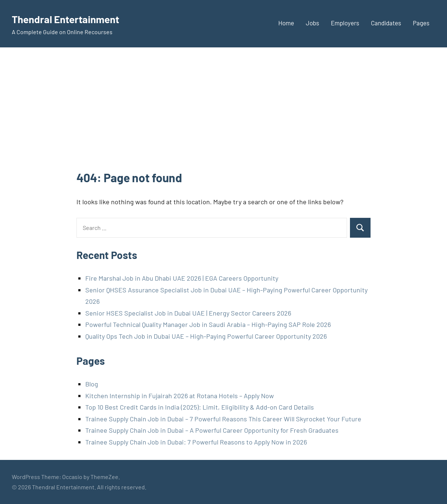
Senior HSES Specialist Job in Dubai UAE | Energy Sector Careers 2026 (188, 313)
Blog (92, 384)
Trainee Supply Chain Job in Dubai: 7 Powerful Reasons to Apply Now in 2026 (196, 442)
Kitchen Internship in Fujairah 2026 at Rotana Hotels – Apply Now (180, 396)
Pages (421, 23)
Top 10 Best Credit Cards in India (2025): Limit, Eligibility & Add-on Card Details (200, 407)
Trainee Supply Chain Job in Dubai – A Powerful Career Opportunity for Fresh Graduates (212, 430)
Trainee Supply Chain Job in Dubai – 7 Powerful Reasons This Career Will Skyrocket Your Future (223, 419)
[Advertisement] (223, 114)
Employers (345, 23)
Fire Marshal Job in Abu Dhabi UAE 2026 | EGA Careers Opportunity (182, 278)
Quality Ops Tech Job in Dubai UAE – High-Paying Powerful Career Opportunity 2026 (206, 336)
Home (286, 23)
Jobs (312, 23)
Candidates (386, 23)
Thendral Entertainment (74, 18)
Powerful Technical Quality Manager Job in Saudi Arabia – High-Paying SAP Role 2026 (208, 324)
